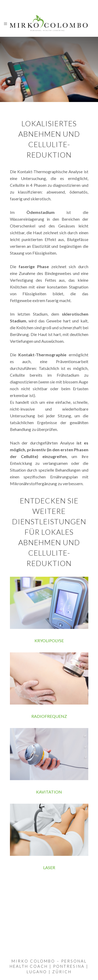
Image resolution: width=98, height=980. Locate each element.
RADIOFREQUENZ (49, 716)
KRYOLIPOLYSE (49, 641)
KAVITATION (49, 792)
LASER (49, 867)
